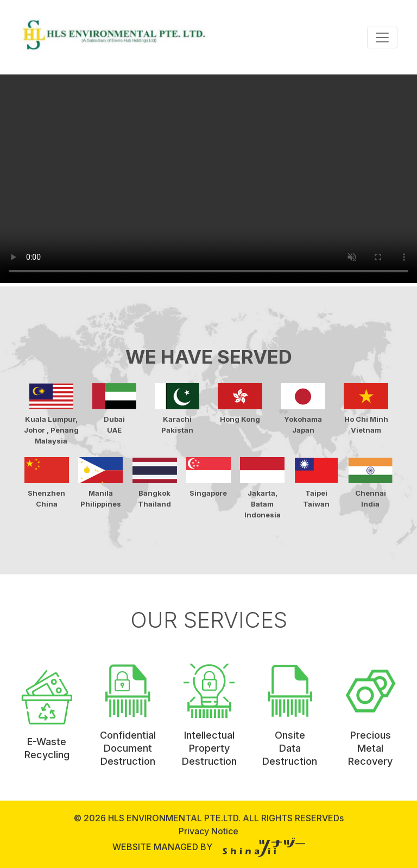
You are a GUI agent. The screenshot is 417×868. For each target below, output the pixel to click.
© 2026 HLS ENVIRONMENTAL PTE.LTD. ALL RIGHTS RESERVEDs (209, 818)
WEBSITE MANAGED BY (209, 847)
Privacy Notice (208, 831)
